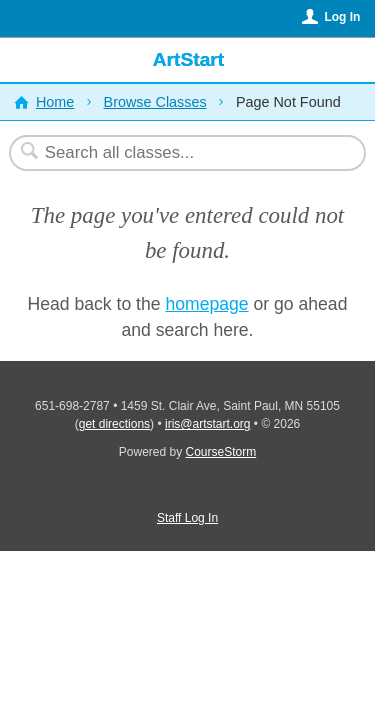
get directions (114, 424)
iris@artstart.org (208, 424)
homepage (206, 304)
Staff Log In (187, 518)
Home (55, 102)
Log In (342, 17)
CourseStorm (221, 452)
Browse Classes (155, 102)
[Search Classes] (177, 153)
